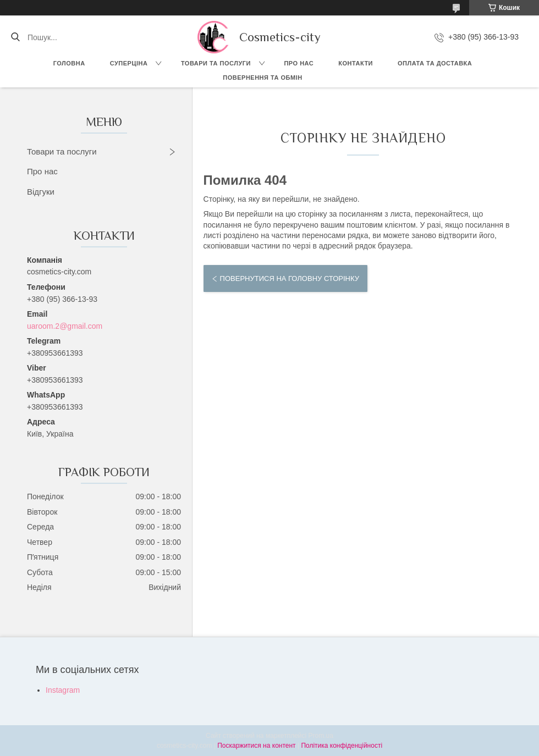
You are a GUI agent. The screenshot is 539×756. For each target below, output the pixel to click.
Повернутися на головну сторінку (290, 278)
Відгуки (41, 192)
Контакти (356, 63)
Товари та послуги (216, 63)
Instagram (63, 690)
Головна (69, 63)
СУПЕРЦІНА (129, 63)
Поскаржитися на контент (256, 746)
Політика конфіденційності (342, 746)
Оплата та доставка (435, 63)
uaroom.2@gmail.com (65, 326)
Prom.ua (321, 736)
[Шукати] (15, 37)
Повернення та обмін (262, 78)
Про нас (299, 63)
